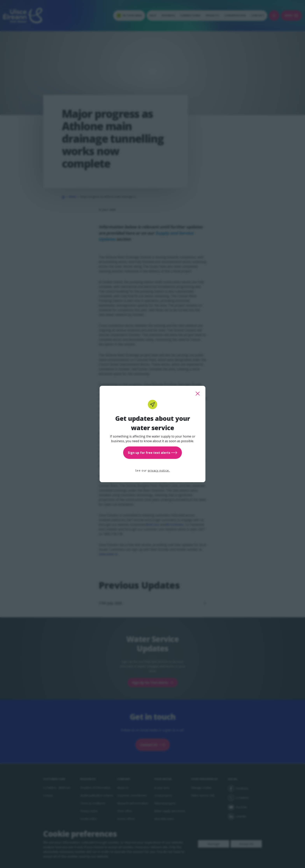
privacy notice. (159, 470)
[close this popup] (198, 394)
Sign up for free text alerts (152, 453)
